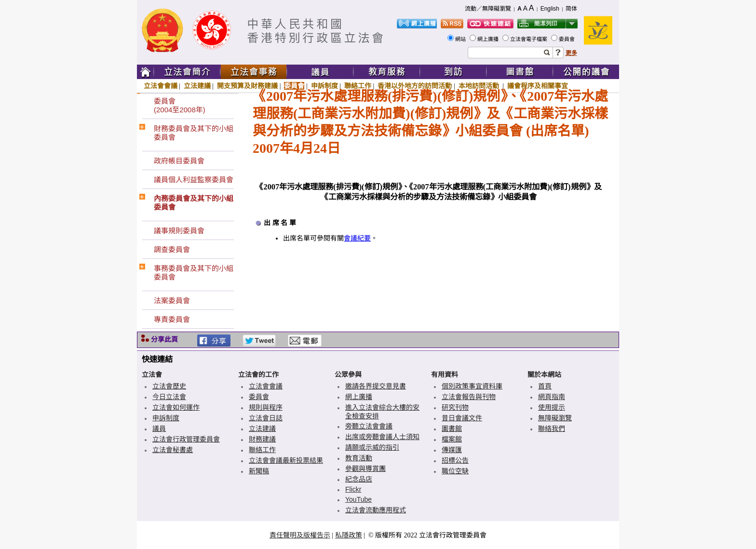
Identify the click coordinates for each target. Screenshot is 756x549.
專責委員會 (172, 319)
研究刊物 (455, 407)
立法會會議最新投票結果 (286, 460)
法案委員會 (172, 301)
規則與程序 (266, 407)
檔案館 (452, 439)
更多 (571, 53)
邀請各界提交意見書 (376, 386)
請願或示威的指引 (372, 447)
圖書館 (452, 428)
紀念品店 (359, 479)
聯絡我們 (552, 428)
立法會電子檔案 (529, 39)
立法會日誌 (266, 418)
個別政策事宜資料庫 (472, 386)
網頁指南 (552, 397)
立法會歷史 (169, 386)
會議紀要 (357, 238)
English (550, 9)
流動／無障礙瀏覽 (488, 9)
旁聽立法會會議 (369, 426)
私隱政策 (349, 535)
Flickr (353, 489)
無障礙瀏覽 (555, 418)
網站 (461, 39)
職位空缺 (455, 471)
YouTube (358, 499)
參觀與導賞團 (365, 469)
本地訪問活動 (480, 86)
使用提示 (552, 407)
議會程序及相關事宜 (538, 86)
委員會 (567, 39)
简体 (571, 9)
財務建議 (262, 439)
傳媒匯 (452, 450)
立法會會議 (161, 86)
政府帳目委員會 (179, 161)
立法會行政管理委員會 (186, 439)
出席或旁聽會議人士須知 (382, 437)
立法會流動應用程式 (376, 510)
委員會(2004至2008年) (180, 105)
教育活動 (359, 458)
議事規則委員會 (179, 231)
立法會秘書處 (173, 450)
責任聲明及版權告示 (300, 535)
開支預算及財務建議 (247, 86)
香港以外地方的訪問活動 (415, 86)
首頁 (545, 386)
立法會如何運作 (176, 407)
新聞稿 (259, 471)
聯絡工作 (358, 86)
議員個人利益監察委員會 (194, 180)
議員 (159, 428)
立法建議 (197, 86)
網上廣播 (489, 39)
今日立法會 (169, 397)
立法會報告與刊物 (469, 397)
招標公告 (455, 460)
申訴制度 (324, 86)
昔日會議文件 (462, 418)
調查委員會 (172, 249)
